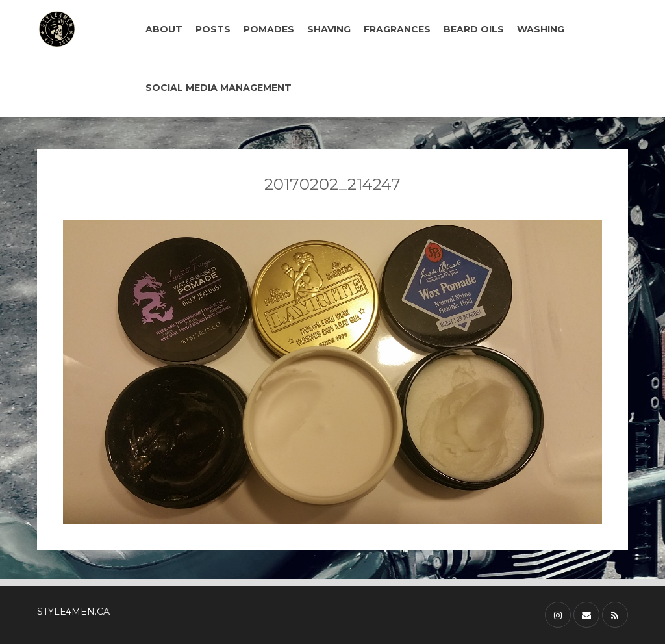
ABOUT (164, 29)
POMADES (269, 29)
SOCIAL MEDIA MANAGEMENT (219, 88)
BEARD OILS (474, 29)
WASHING (541, 29)
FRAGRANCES (397, 29)
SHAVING (329, 29)
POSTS (213, 29)
